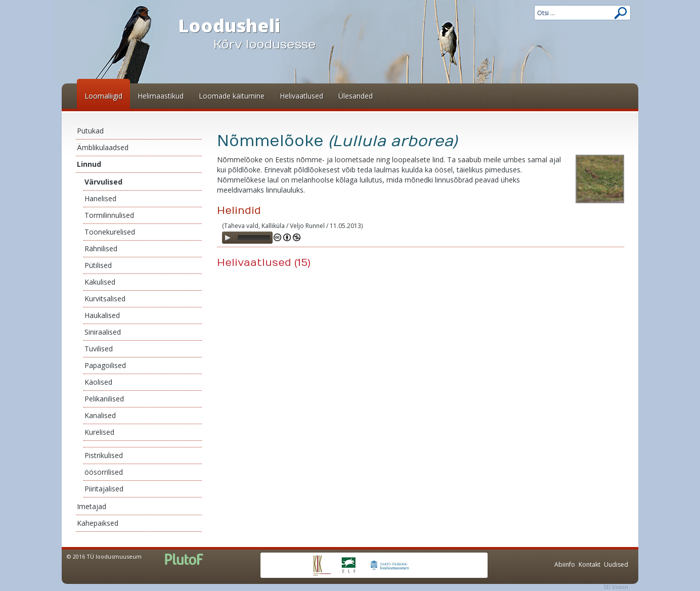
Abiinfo (565, 564)
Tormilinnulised (109, 215)
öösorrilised (104, 472)
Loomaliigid (103, 96)
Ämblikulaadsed (103, 147)
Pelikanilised (104, 399)
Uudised (616, 564)
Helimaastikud (161, 96)
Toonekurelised (110, 232)
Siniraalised (103, 332)
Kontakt (589, 564)
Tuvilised (99, 349)
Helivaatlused (301, 96)
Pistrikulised (104, 455)
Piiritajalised (104, 489)
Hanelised (100, 198)
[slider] (254, 238)
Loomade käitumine (232, 96)
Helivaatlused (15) (264, 263)
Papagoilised (105, 365)
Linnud (89, 164)
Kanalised (100, 415)
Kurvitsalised (105, 299)
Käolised (98, 382)
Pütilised (98, 265)
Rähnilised (101, 248)
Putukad (90, 131)
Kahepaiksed (98, 523)
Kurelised (99, 432)
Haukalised (102, 315)
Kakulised (100, 282)
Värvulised (103, 182)
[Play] (228, 238)
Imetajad (92, 506)
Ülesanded (356, 96)
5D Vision (616, 587)
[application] (247, 238)
